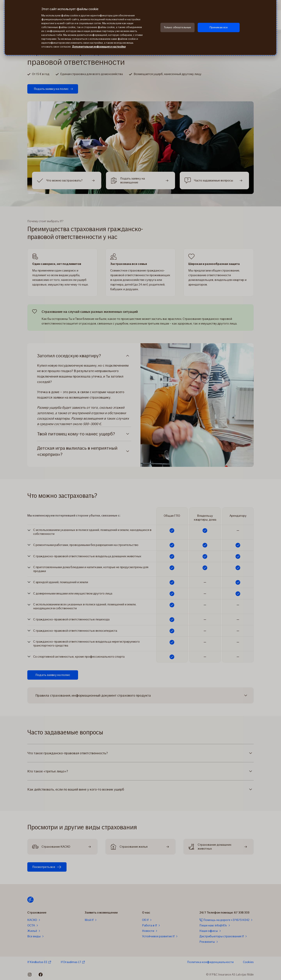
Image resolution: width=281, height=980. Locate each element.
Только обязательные (178, 27)
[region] (140, 27)
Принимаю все (219, 27)
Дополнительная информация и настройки (99, 47)
